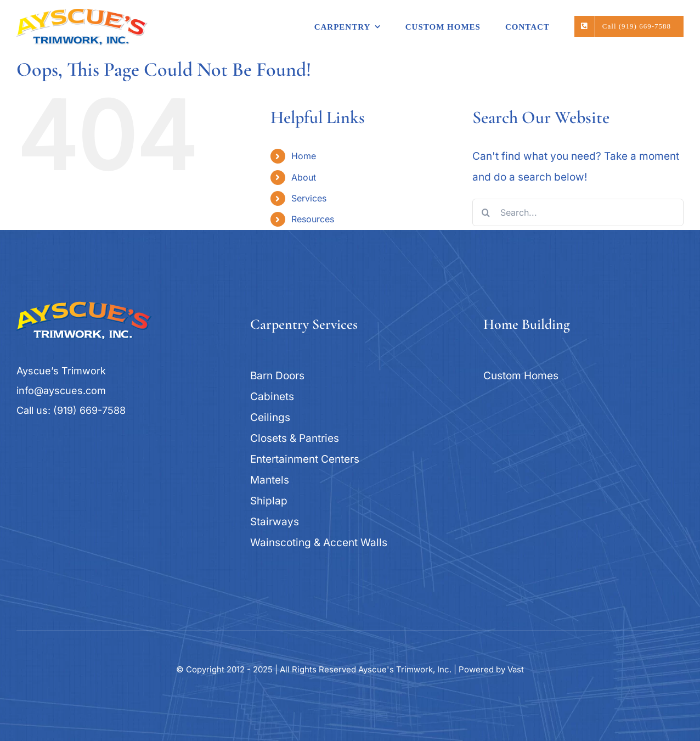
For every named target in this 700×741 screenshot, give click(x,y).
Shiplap (269, 501)
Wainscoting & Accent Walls (319, 543)
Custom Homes (521, 376)
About (304, 177)
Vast (516, 669)
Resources (313, 219)
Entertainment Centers (305, 459)
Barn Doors (277, 376)
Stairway (272, 522)
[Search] (486, 212)
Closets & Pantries (295, 438)
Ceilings (270, 417)
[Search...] (578, 212)
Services (309, 198)
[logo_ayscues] (84, 307)
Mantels (270, 480)
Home (304, 156)
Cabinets (272, 397)
